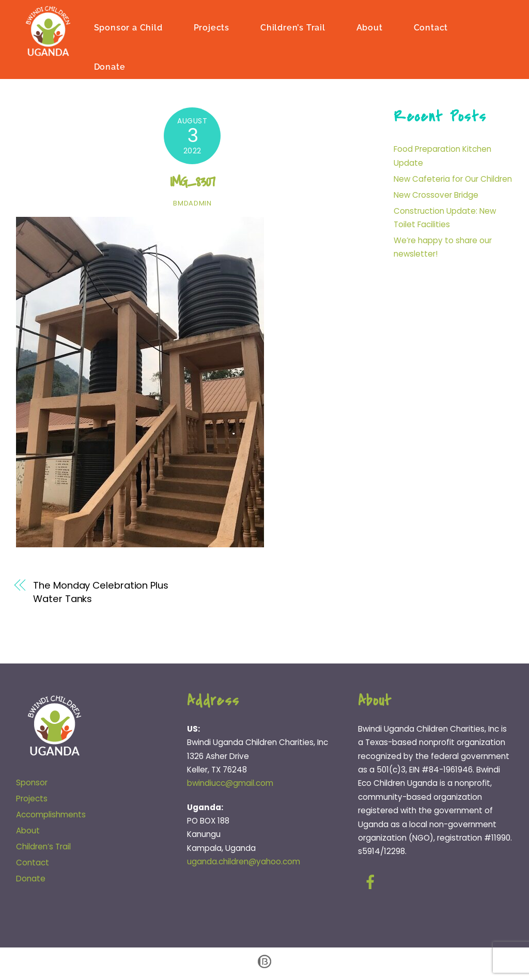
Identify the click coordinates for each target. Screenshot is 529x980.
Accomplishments (51, 814)
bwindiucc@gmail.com (230, 783)
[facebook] (372, 882)
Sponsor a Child (129, 27)
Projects (212, 27)
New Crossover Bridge (436, 194)
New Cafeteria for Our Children (453, 178)
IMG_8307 (192, 181)
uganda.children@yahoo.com (244, 861)
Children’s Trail (294, 27)
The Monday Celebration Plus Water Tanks (101, 591)
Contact (432, 27)
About (371, 27)
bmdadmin (192, 203)
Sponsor (32, 783)
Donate (111, 66)
